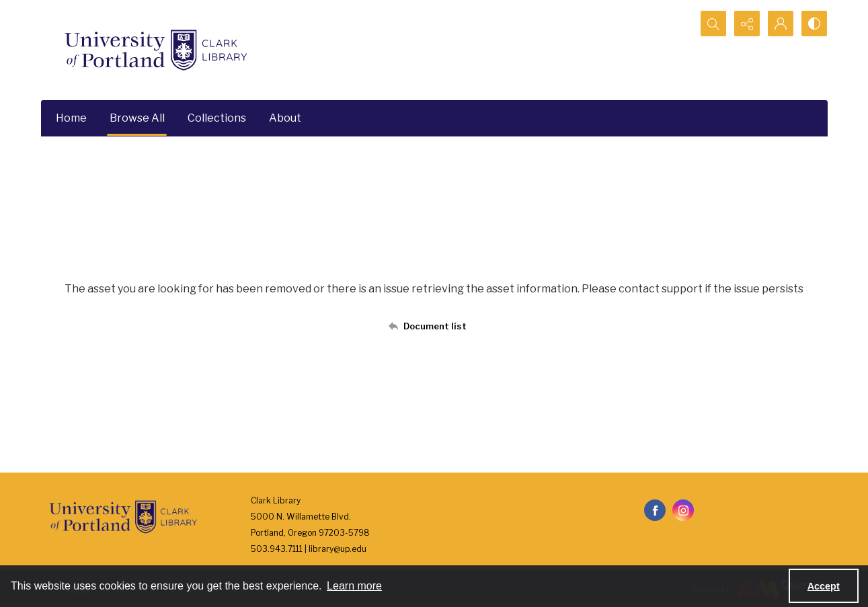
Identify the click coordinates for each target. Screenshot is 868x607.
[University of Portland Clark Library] (155, 50)
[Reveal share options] (747, 24)
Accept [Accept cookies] (824, 586)
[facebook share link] (655, 510)
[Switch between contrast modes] (814, 24)
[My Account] (781, 24)
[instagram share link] (683, 510)
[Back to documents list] (434, 326)
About (285, 118)
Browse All (137, 118)
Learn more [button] (354, 586)
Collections (217, 118)
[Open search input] (713, 24)
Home (71, 118)
